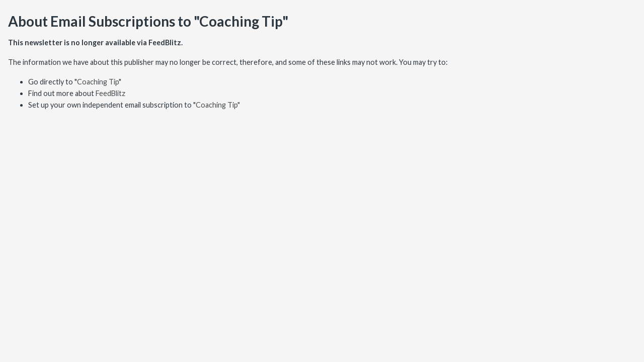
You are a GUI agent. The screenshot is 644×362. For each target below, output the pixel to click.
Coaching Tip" (218, 105)
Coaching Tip (98, 82)
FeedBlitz (110, 93)
